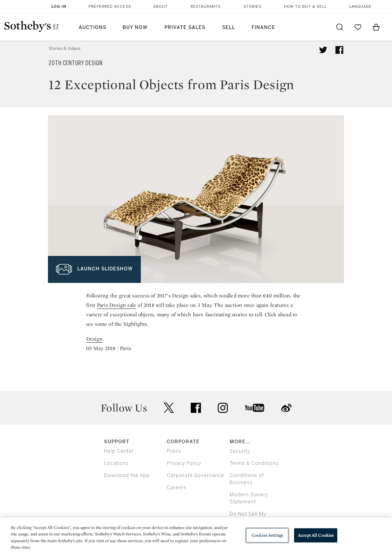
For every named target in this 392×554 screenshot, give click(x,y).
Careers (177, 488)
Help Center (119, 451)
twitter (169, 408)
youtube (255, 408)
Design (94, 339)
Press (174, 451)
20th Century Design (76, 63)
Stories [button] (252, 7)
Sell (229, 28)
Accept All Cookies (316, 535)
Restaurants (205, 7)
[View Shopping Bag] (376, 27)
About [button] (161, 7)
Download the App (127, 476)
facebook (196, 408)
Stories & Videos (64, 49)
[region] (196, 536)
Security (240, 451)
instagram (223, 408)
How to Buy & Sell (305, 7)
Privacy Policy (184, 463)
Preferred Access (110, 7)
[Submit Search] (340, 27)
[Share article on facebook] (339, 50)
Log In (59, 7)
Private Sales (185, 28)
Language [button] (360, 7)
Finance (263, 28)
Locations (116, 463)
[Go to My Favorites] (358, 27)
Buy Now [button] (135, 28)
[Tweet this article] (323, 50)
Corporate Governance (195, 476)
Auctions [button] (93, 28)
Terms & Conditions (254, 463)
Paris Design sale (116, 305)
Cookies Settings (267, 535)
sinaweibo (286, 408)
